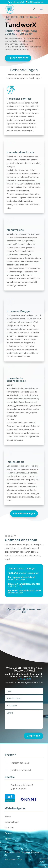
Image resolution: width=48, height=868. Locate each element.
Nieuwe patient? (18, 58)
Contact (9, 833)
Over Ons (9, 827)
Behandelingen (12, 822)
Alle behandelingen (24, 514)
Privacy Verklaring (13, 852)
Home (8, 817)
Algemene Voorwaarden (32, 852)
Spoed (8, 839)
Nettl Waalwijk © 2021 (14, 860)
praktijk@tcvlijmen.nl (21, 770)
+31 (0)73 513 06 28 (20, 763)
